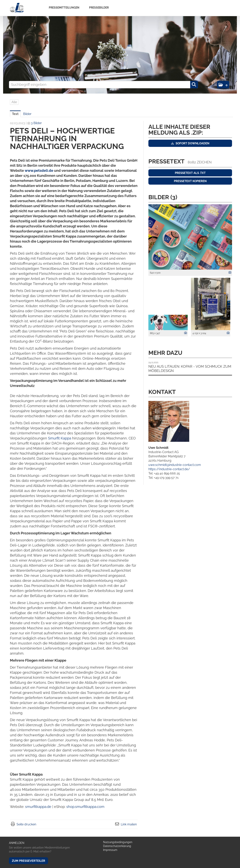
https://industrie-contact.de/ (169, 469)
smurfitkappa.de (38, 807)
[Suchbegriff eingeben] (103, 85)
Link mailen (129, 824)
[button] (223, 85)
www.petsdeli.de (39, 171)
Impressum (110, 850)
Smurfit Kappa (60, 438)
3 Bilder (36, 123)
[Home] (17, 8)
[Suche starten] (194, 85)
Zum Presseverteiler (28, 861)
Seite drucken (26, 824)
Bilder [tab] (27, 114)
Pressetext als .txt (190, 173)
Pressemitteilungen (64, 8)
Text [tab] (15, 114)
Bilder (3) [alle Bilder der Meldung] (163, 197)
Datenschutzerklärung (117, 846)
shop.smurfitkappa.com (85, 807)
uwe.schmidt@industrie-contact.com (175, 465)
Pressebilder (99, 8)
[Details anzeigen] (229, 273)
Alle (14, 102)
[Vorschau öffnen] (190, 237)
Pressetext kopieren (190, 181)
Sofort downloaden (190, 143)
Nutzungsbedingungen (118, 842)
